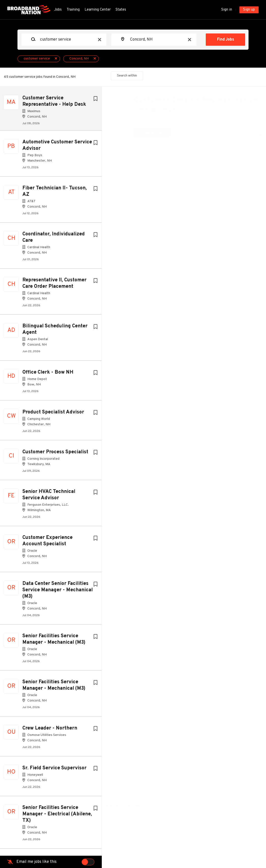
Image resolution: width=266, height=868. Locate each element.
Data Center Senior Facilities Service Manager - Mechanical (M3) (58, 592)
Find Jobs (226, 40)
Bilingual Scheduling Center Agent (55, 331)
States (121, 10)
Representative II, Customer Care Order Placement (54, 285)
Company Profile (129, 846)
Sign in (227, 10)
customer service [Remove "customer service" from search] (37, 59)
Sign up (249, 10)
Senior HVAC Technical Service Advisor (49, 497)
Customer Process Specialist (55, 454)
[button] (255, 133)
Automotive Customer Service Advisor (57, 147)
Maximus (147, 119)
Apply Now (156, 132)
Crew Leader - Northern (50, 730)
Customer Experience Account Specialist (47, 543)
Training (73, 10)
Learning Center (98, 10)
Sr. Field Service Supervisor (54, 770)
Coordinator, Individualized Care (54, 239)
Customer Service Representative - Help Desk (54, 101)
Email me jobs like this (37, 862)
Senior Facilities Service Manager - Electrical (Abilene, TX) (57, 816)
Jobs (58, 10)
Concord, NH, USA (126, 157)
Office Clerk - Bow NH (48, 374)
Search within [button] (127, 76)
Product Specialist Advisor (53, 414)
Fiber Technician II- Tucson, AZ (55, 193)
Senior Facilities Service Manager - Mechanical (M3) (54, 641)
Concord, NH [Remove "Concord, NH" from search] (79, 59)
